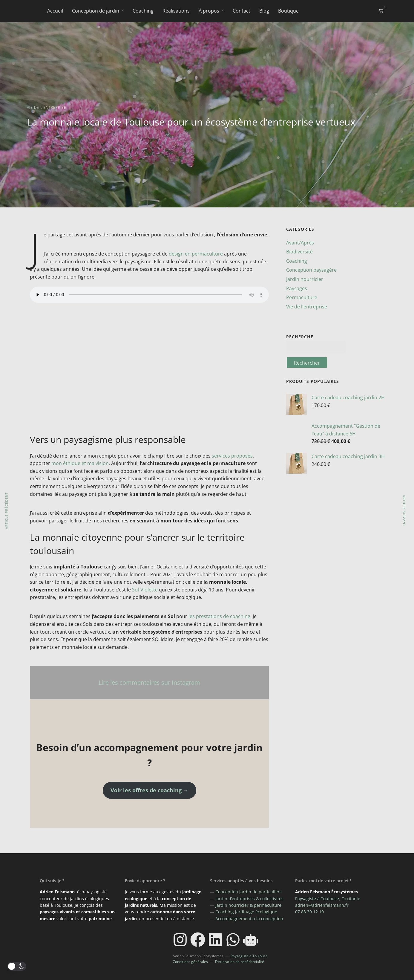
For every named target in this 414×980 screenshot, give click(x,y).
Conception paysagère (311, 270)
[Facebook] (198, 940)
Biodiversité (299, 252)
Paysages (297, 288)
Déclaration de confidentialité (240, 962)
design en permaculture (196, 254)
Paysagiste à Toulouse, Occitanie (328, 899)
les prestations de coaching (219, 616)
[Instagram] (180, 940)
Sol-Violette (145, 590)
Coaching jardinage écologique (246, 912)
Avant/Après (300, 243)
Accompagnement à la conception (249, 919)
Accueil (55, 11)
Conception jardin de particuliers (249, 892)
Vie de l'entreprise (47, 107)
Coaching (143, 11)
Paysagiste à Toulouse (249, 956)
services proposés (232, 456)
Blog (264, 11)
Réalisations (176, 11)
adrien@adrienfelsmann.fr (322, 905)
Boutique (288, 11)
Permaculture (302, 297)
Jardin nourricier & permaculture (248, 905)
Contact (241, 11)
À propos (209, 11)
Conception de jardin (96, 11)
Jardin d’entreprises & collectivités (249, 899)
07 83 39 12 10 (309, 912)
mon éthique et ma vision (80, 463)
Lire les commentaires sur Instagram (149, 682)
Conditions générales (190, 962)
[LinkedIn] (215, 940)
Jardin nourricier (305, 279)
